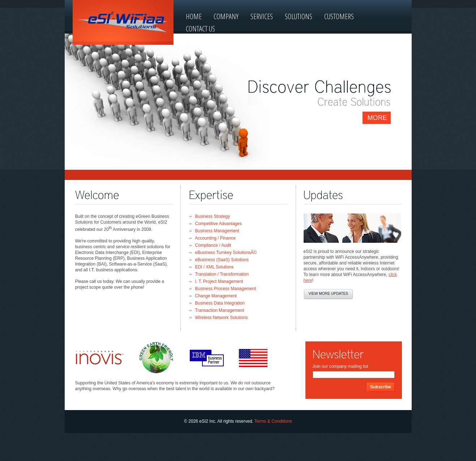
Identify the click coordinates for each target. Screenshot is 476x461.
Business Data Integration (220, 303)
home (194, 16)
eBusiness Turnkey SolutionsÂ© (226, 253)
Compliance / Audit (213, 245)
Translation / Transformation (222, 274)
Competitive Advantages (218, 224)
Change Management (216, 296)
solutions (299, 16)
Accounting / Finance (215, 238)
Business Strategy (213, 216)
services (262, 16)
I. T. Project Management (219, 281)
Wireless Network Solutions (222, 318)
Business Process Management (226, 289)
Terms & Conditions (273, 421)
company (226, 16)
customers (339, 16)
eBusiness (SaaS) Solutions (222, 260)
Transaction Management (220, 310)
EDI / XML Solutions (215, 267)
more (377, 118)
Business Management (217, 231)
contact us (200, 29)
